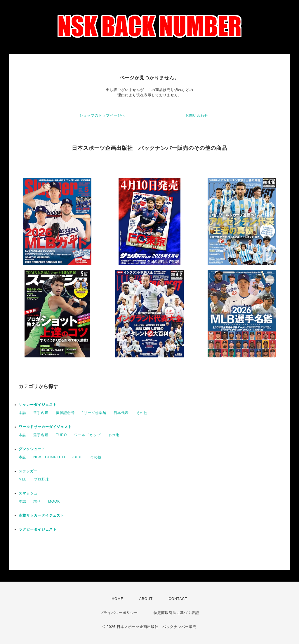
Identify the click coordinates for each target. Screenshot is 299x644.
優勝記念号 (65, 413)
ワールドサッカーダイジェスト (45, 427)
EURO (61, 435)
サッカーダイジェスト (38, 405)
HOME (117, 599)
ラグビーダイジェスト (38, 529)
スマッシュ (28, 493)
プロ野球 (41, 479)
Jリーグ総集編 (94, 413)
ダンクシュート (32, 449)
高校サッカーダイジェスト (41, 515)
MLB (23, 479)
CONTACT (178, 599)
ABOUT (146, 599)
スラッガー (28, 471)
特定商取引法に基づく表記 (176, 613)
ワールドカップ (87, 435)
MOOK (54, 501)
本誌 (22, 413)
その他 (142, 413)
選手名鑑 (41, 413)
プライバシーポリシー (119, 613)
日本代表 (121, 413)
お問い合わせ (197, 115)
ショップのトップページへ (102, 115)
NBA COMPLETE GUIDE (58, 457)
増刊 (37, 501)
